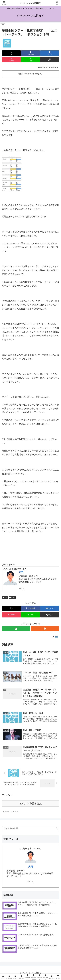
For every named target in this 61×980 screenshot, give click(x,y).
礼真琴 (12, 597)
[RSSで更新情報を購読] (24, 588)
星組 (5, 597)
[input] (30, 829)
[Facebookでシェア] (30, 53)
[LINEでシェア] (30, 60)
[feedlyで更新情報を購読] (20, 588)
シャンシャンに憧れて (30, 3)
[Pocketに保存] (11, 60)
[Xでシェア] (11, 53)
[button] (50, 60)
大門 (30, 867)
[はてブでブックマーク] (50, 53)
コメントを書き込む (31, 804)
